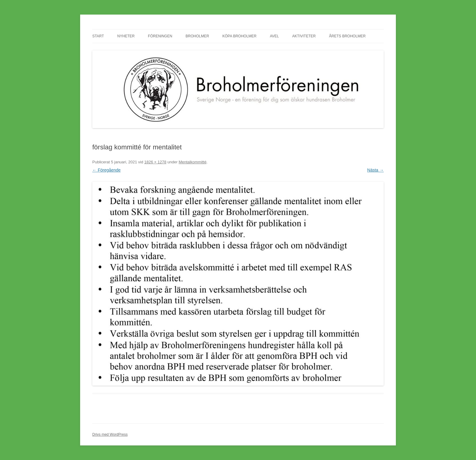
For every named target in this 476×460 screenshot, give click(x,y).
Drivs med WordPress (110, 434)
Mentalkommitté (192, 162)
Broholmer (197, 36)
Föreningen (160, 36)
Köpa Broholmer (240, 36)
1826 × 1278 (155, 162)
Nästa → (376, 170)
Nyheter (126, 36)
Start (98, 36)
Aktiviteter (304, 36)
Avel (274, 36)
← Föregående (106, 170)
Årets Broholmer (347, 36)
